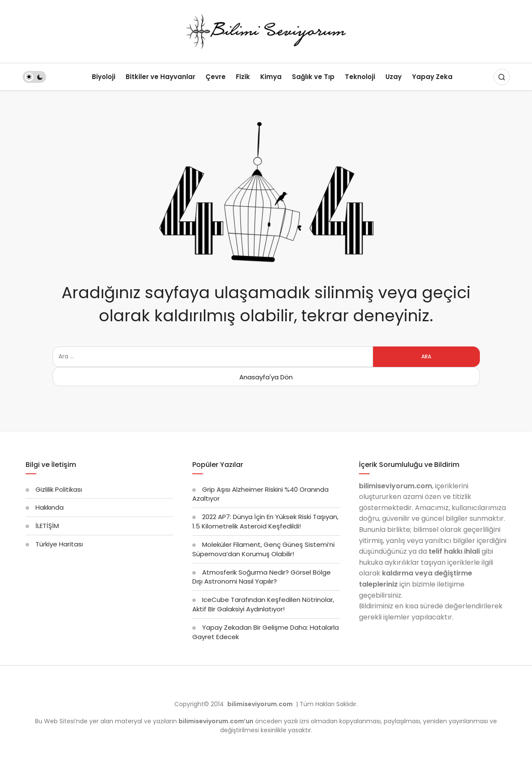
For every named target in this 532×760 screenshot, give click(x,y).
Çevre (216, 77)
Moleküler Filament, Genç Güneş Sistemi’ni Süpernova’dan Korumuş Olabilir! (263, 549)
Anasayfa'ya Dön (266, 377)
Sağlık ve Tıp (313, 77)
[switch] (34, 77)
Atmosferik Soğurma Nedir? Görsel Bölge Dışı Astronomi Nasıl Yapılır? (262, 577)
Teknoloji (360, 77)
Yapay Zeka (432, 77)
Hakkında (50, 507)
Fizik (243, 77)
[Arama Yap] (502, 77)
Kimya (271, 77)
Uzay (394, 77)
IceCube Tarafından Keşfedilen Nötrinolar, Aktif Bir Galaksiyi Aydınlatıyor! (263, 604)
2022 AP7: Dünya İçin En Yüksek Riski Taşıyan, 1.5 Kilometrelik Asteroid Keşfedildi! (265, 521)
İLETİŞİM (47, 526)
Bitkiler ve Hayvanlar (160, 77)
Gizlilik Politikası (59, 489)
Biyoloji (104, 77)
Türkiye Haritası (59, 544)
